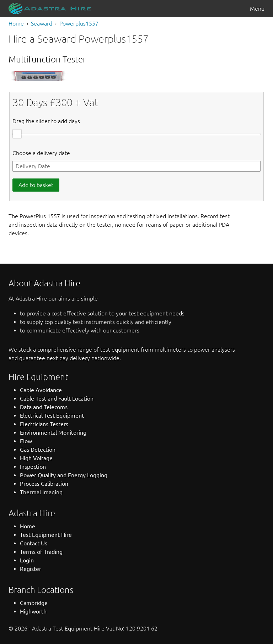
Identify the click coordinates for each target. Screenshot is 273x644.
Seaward (42, 23)
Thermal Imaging (41, 492)
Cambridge (34, 603)
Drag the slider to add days (46, 121)
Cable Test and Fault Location (57, 398)
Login (27, 560)
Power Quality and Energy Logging (64, 475)
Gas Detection (38, 450)
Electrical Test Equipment (52, 415)
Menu (257, 9)
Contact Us (34, 543)
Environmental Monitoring (53, 433)
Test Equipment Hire (46, 535)
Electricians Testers (44, 424)
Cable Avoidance (41, 390)
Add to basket (36, 185)
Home (16, 23)
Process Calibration (44, 484)
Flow (26, 441)
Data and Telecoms (44, 407)
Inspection (33, 467)
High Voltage (36, 458)
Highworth (33, 611)
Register (31, 569)
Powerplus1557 (79, 23)
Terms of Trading (41, 552)
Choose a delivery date (41, 153)
